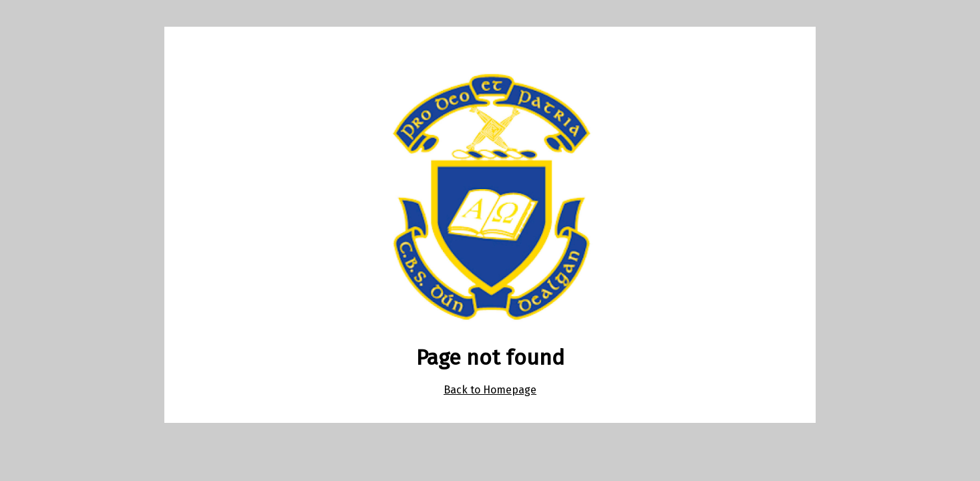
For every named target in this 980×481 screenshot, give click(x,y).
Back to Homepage (490, 390)
